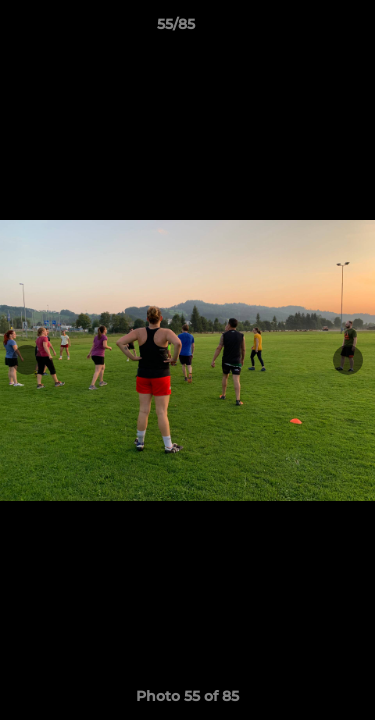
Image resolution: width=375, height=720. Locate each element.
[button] (303, 29)
